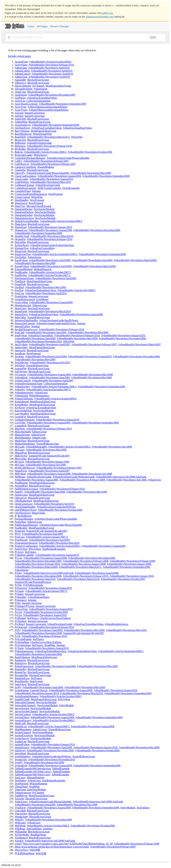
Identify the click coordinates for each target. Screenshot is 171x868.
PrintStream (21, 540)
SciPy (18, 687)
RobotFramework (24, 666)
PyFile (18, 585)
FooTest (19, 290)
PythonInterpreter (24, 651)
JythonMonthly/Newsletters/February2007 (46, 161)
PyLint (18, 612)
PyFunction (21, 588)
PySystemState (23, 645)
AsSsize (19, 116)
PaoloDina (20, 522)
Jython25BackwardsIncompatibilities (48, 107)
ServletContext (23, 714)
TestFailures (143, 808)
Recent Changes (60, 26)
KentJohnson (22, 402)
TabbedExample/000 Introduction (33, 769)
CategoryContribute (25, 167)
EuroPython (21, 260)
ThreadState (21, 787)
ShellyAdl (20, 723)
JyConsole (20, 375)
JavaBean (20, 353)
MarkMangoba (23, 438)
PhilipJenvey (41, 155)
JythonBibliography (36, 447)
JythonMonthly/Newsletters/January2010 (50, 227)
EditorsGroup (40, 305)
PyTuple (19, 648)
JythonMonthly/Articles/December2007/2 (48, 390)
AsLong (19, 113)
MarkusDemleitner (25, 444)
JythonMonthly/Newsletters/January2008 (83, 564)
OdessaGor (21, 498)
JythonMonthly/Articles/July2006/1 (76, 290)
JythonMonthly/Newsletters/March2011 (48, 137)
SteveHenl (20, 753)
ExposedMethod (23, 269)
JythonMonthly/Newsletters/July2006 (46, 465)
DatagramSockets (24, 218)
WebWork (20, 826)
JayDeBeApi (22, 362)
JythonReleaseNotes (39, 597)
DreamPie (20, 239)
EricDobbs (20, 257)
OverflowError (23, 513)
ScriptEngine (22, 690)
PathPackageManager (26, 525)
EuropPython (22, 266)
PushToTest (21, 549)
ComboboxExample (25, 188)
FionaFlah (20, 284)
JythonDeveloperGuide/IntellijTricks (56, 323)
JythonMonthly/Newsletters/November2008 (38, 633)
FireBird (19, 287)
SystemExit (21, 765)
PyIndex (19, 594)
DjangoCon (21, 230)
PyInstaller (20, 597)
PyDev (18, 573)
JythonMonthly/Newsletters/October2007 (123, 579)
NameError (21, 471)
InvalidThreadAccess (26, 329)
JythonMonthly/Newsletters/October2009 (97, 750)
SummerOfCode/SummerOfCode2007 (49, 456)
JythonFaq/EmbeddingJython (40, 290)
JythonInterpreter (24, 393)
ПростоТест (21, 850)
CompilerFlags (23, 191)
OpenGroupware (24, 504)
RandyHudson (22, 657)
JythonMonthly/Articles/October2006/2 (50, 62)
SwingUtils (21, 759)
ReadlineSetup (38, 835)
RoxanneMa (21, 675)
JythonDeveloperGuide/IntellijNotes (59, 320)
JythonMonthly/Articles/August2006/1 (60, 546)
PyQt (17, 636)
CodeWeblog (22, 182)
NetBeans (20, 477)
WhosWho (77, 137)
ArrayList (20, 101)
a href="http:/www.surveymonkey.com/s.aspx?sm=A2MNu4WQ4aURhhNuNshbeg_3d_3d (64, 844)
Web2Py (19, 820)
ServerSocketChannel (26, 711)
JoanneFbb (20, 369)
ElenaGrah (20, 251)
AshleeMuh (21, 122)
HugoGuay (21, 308)
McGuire (20, 450)
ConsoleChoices (39, 690)
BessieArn (20, 140)
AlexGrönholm (23, 86)
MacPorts (20, 429)
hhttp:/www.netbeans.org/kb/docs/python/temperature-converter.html (52, 847)
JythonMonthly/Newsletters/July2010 (50, 362)
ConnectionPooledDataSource (31, 194)
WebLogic (20, 823)
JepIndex (48, 829)
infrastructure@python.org (99, 17)
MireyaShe (21, 459)
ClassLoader (21, 179)
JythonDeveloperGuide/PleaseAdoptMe (68, 158)
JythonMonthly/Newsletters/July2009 (112, 447)
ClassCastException (25, 176)
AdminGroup (38, 435)
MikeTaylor (21, 456)
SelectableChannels (25, 705)
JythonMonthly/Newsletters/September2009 (62, 104)
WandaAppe (21, 817)
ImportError (21, 314)
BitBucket (20, 143)
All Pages (42, 26)
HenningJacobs (23, 305)
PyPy (18, 630)
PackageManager (24, 519)
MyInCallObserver (25, 468)
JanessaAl (20, 350)
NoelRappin (21, 483)
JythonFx (20, 390)
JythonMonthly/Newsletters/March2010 (52, 236)
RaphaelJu (20, 660)
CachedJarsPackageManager (30, 158)
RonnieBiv (20, 669)
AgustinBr (20, 80)
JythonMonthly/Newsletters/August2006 (81, 314)
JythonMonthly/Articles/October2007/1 (50, 272)
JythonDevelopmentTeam (28, 384)
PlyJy (18, 534)
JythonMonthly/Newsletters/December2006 (136, 356)
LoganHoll (20, 426)
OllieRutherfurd (23, 501)
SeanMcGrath (22, 699)
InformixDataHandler (26, 320)
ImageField (21, 311)
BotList (19, 152)
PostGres (20, 537)
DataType (20, 206)
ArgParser (20, 98)
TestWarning (21, 784)
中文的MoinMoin (24, 853)
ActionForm (21, 62)
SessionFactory (23, 720)
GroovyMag (21, 302)
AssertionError (23, 125)
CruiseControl (22, 197)
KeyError (20, 408)
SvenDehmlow (23, 756)
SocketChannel (23, 732)
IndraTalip (20, 317)
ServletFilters (22, 717)
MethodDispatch (42, 269)
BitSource (20, 146)
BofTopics (31, 552)
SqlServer (20, 750)
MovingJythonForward (39, 206)
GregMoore (42, 299)
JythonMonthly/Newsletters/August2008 (50, 230)
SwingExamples (71, 188)
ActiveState (21, 65)
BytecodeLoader (24, 155)
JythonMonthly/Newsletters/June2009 (92, 260)
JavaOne (19, 356)
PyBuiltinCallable (24, 555)
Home (31, 26)
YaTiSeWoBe (22, 835)
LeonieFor (20, 417)
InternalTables (22, 326)
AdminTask (21, 77)
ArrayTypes (21, 110)
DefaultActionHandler (27, 221)
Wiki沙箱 (35, 850)
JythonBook (21, 378)
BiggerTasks (39, 513)
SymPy (19, 762)
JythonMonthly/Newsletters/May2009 (91, 173)
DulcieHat (20, 242)
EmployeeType (23, 254)
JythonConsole (23, 381)
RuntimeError (22, 678)
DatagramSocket (24, 215)
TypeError (20, 808)
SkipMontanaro (23, 729)
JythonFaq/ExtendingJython (42, 98)
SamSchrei (20, 684)
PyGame (19, 591)
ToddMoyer (21, 796)
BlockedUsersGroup (38, 80)
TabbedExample (61, 769)
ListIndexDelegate (25, 420)
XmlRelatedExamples (54, 549)
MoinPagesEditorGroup (58, 86)
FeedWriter (21, 275)
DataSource (21, 203)
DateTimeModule (37, 790)
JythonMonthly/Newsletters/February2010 (51, 65)
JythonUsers (41, 393)
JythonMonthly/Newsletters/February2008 (85, 561)
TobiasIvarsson (23, 793)
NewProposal (55, 194)
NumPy (19, 492)
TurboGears (21, 802)
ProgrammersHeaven (26, 543)
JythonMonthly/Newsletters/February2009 (82, 480)
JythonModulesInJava (116, 624)
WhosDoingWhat (42, 134)
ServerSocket (22, 708)
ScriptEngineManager (26, 696)
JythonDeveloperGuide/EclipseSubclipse (52, 245)
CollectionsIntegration (38, 101)
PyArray (19, 552)
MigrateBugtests (36, 778)
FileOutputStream (24, 278)
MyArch (19, 462)
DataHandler (22, 200)
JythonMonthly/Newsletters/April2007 (56, 278)
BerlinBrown (25, 516)
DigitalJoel (21, 227)
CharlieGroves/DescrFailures (55, 618)
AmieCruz (20, 92)
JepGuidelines (34, 829)
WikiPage (20, 829)
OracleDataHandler (25, 507)
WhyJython (35, 549)
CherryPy (20, 173)
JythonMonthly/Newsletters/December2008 (97, 230)
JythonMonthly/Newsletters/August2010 (51, 179)
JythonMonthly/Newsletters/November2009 (50, 750)
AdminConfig (22, 71)
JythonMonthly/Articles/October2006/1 (61, 696)
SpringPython (22, 744)
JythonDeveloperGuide (39, 143)
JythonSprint (40, 89)
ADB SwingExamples (49, 188)
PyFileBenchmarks (33, 585)
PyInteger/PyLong (24, 606)
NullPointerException (26, 489)
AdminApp (21, 68)
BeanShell (20, 137)
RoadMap (50, 645)
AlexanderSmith (23, 89)
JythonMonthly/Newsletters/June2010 (35, 579)
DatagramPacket (24, 209)
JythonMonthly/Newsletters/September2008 (38, 233)
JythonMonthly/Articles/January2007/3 (47, 537)
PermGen (20, 531)
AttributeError (22, 128)
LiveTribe (20, 423)
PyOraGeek (21, 627)
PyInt (18, 603)
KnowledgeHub (23, 411)
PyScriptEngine (23, 639)
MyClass (19, 465)
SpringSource (22, 747)
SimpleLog (21, 726)
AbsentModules (46, 167)
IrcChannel (38, 86)
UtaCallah (20, 811)
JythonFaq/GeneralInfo (42, 248)
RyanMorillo (22, 681)
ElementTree (22, 248)
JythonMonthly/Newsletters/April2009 (50, 260)
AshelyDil (20, 119)
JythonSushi (21, 396)
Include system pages (19, 56)
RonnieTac (20, 672)
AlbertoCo (20, 83)
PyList (18, 615)
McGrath (20, 447)
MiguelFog (21, 453)
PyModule (20, 618)
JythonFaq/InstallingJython (77, 128)
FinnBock (20, 281)
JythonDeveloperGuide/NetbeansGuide (74, 477)
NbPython (20, 474)
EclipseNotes (22, 245)
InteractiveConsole (25, 323)
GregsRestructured (25, 299)
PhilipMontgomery (39, 396)
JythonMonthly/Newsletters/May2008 (93, 375)
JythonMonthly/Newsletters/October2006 (90, 152)
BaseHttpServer (23, 134)
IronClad (19, 332)
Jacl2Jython (21, 344)
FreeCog (19, 293)
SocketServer (22, 738)
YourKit (19, 841)
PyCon (18, 558)
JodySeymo (21, 372)
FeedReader (21, 272)
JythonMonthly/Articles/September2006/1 (55, 254)
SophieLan (20, 741)
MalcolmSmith (23, 432)
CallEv (18, 161)
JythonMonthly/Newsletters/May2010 (50, 182)
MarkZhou (20, 441)
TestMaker (20, 781)
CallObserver (22, 164)
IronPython (21, 335)
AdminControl (22, 74)
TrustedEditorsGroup (38, 317)
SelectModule (66, 705)
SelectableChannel (25, 702)
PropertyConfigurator (26, 546)
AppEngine (21, 95)
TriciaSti (19, 799)
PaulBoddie (21, 528)
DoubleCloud (22, 236)
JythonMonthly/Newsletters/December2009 (52, 95)
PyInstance (21, 600)
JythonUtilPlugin (24, 399)
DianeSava (20, 224)
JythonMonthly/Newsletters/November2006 (122, 338)
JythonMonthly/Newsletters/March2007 (140, 344)
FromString (21, 296)
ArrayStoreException (26, 104)
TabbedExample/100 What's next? (33, 772)
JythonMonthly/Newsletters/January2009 (47, 462)
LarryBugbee (22, 414)
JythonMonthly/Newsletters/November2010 (38, 341)
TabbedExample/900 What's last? (32, 775)
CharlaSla (20, 170)
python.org (107, 13)
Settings (36, 191)
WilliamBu (21, 832)
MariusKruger (22, 435)
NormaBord (21, 486)
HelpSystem (36, 681)
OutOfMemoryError (26, 510)
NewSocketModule (44, 209)
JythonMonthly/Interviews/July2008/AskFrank (121, 477)
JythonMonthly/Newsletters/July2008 (92, 474)
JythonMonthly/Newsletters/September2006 (102, 254)
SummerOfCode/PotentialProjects (33, 582)
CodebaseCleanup (24, 185)
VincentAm (21, 814)
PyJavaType (21, 609)
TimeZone (20, 790)
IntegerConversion (35, 113)
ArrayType (20, 107)
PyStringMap (22, 642)
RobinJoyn (20, 663)
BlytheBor (20, 149)
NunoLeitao (21, 495)
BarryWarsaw (22, 131)
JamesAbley (21, 347)
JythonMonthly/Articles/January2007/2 (46, 591)
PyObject (20, 624)
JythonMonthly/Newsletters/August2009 (59, 176)
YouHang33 (21, 838)
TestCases (20, 778)
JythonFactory (22, 387)
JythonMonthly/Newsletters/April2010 (49, 68)
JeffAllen (20, 365)
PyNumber (20, 621)
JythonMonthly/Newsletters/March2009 (135, 260)
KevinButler (21, 405)
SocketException (24, 735)
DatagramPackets (24, 212)
